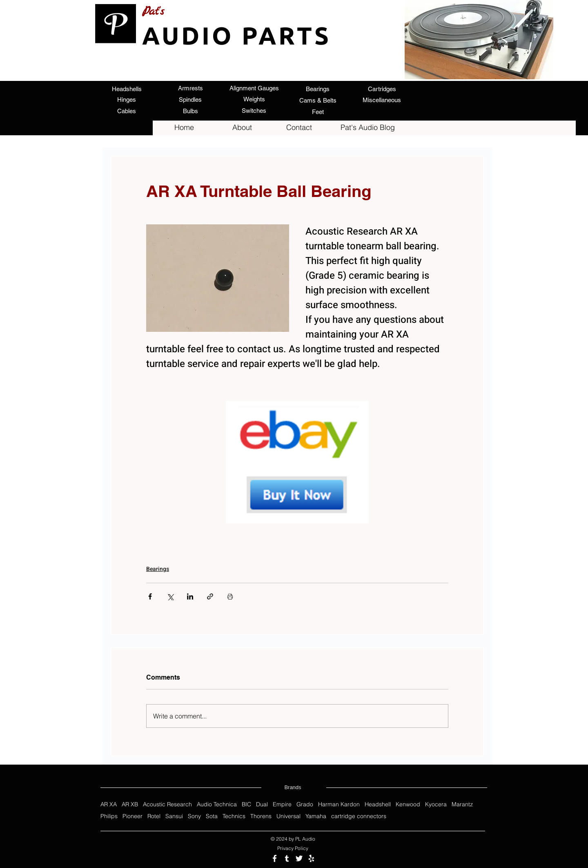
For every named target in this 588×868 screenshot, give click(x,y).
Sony (194, 816)
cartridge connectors (359, 816)
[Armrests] (190, 88)
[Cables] (127, 111)
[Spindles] (190, 99)
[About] (242, 128)
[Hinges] (127, 99)
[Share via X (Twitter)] (170, 596)
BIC (246, 804)
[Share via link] (210, 596)
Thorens (261, 816)
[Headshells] (127, 89)
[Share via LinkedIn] (190, 596)
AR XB (130, 804)
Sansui (174, 816)
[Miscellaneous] (382, 100)
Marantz (462, 804)
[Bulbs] (190, 111)
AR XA (109, 804)
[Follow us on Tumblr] (287, 858)
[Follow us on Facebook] (275, 858)
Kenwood (408, 804)
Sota (212, 816)
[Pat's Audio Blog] (367, 128)
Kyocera (436, 804)
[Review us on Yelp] (311, 858)
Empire (282, 804)
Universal (288, 816)
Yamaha (316, 816)
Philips (109, 816)
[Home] (184, 128)
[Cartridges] (382, 89)
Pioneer (133, 816)
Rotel (154, 816)
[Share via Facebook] (150, 596)
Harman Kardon (339, 804)
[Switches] (254, 110)
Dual (262, 804)
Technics (234, 816)
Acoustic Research (167, 804)
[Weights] (254, 99)
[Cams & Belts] (318, 100)
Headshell (378, 804)
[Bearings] (318, 89)
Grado (305, 804)
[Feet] (318, 112)
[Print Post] (230, 596)
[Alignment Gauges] (254, 88)
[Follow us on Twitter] (299, 858)
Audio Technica (217, 804)
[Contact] (299, 128)
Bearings (158, 569)
